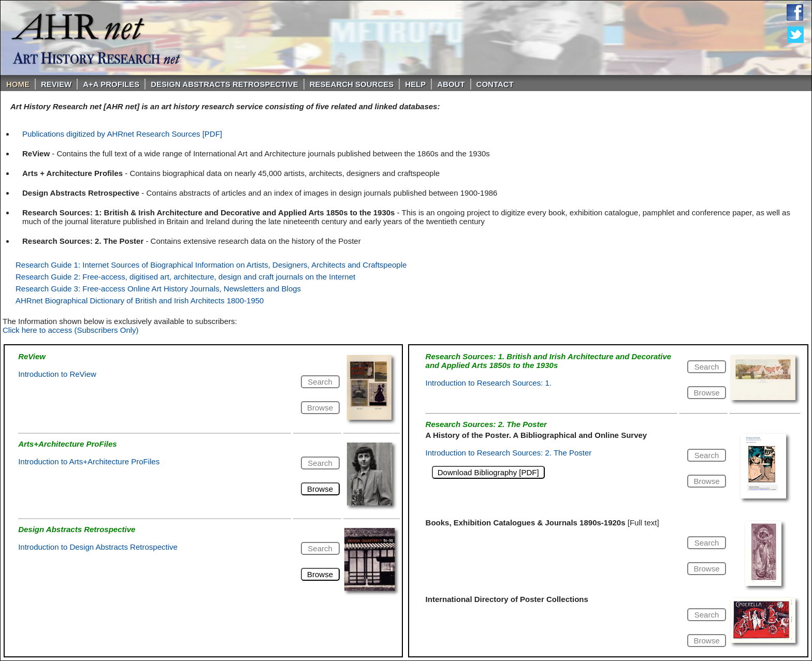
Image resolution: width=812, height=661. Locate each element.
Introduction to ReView (57, 374)
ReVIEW (56, 84)
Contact (495, 84)
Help (415, 84)
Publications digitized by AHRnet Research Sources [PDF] (122, 134)
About (451, 84)
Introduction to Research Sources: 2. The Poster (509, 453)
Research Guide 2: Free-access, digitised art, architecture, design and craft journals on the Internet (185, 277)
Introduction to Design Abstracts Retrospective (98, 547)
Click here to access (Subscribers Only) (71, 330)
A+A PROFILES (111, 84)
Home (18, 84)
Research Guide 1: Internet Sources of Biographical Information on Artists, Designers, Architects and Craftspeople (211, 265)
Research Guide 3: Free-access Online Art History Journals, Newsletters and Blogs (158, 289)
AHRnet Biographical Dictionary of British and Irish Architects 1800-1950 (140, 300)
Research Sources (352, 84)
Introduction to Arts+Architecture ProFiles (89, 461)
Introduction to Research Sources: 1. (489, 383)
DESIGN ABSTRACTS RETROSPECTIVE (224, 84)
